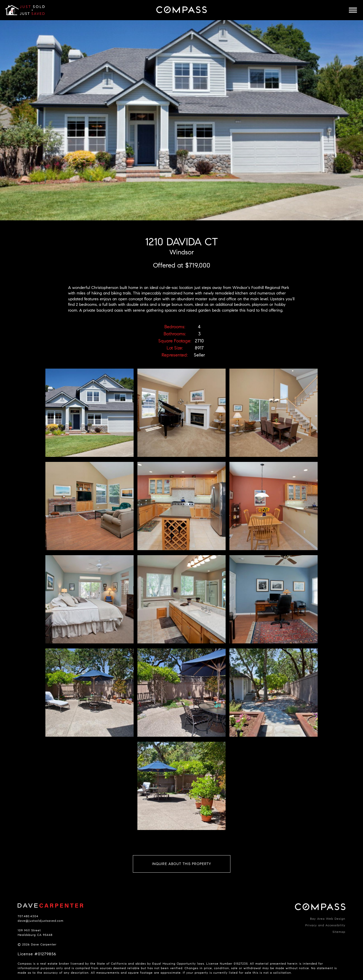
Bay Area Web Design (328, 919)
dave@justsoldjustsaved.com (41, 921)
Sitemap (339, 932)
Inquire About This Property (182, 864)
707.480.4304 (28, 916)
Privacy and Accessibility (325, 925)
